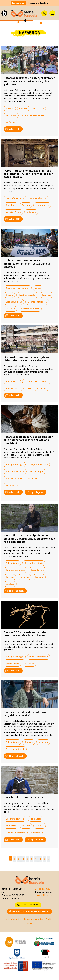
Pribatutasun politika (33, 919)
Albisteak (12, 129)
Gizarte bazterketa (37, 302)
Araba (38, 288)
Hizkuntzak (36, 819)
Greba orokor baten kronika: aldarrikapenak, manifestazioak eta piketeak (27, 264)
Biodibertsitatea (14, 478)
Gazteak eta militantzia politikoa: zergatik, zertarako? (25, 714)
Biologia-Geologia (15, 465)
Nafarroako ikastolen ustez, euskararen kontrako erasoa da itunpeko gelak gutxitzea (29, 81)
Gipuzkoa (47, 295)
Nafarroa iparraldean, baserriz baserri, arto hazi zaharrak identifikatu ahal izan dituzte (29, 440)
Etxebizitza (11, 388)
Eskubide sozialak (27, 295)
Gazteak (27, 388)
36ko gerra (11, 826)
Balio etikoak (12, 382)
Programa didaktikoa (38, 3)
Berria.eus (6, 889)
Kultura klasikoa (38, 198)
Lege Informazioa (13, 919)
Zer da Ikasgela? (43, 889)
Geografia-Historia (15, 198)
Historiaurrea (42, 205)
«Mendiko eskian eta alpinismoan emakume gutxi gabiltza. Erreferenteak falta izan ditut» (29, 539)
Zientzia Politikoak (30, 309)
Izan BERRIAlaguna (27, 905)
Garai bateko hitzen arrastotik (23, 798)
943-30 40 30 (18, 895)
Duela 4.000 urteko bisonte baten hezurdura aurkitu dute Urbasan (26, 634)
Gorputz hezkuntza (15, 570)
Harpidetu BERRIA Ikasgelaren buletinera (29, 912)
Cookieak (50, 919)
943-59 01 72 (13, 898)
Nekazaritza (12, 485)
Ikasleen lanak (18, 3)
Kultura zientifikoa (15, 471)
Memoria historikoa (16, 833)
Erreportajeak (35, 492)
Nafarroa (10, 122)
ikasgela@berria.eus (44, 895)
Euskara (10, 108)
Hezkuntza (38, 108)
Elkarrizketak (14, 591)
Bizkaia (9, 295)
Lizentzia (30, 923)
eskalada (10, 584)
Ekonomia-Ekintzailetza (18, 288)
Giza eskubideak (14, 302)
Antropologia (37, 471)
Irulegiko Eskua (13, 212)
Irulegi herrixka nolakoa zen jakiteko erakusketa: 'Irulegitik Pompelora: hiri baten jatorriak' (29, 174)
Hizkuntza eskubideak (33, 115)
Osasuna (39, 577)
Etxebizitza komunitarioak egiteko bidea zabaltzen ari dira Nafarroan (26, 359)
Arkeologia (11, 205)
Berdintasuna (38, 570)
